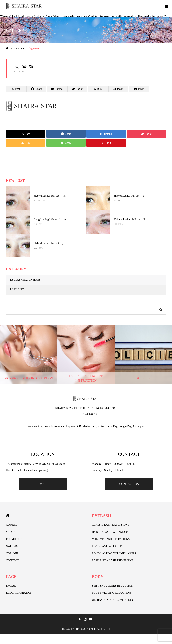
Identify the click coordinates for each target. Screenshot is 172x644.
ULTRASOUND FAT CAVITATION (113, 600)
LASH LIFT (17, 290)
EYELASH (102, 516)
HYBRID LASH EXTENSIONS (110, 532)
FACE (11, 577)
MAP (43, 484)
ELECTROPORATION (19, 593)
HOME (8, 515)
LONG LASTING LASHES (108, 546)
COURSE (11, 525)
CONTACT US (129, 484)
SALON (11, 532)
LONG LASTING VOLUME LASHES (114, 553)
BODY (98, 577)
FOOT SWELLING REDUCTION (112, 593)
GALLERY (12, 546)
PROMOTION (14, 539)
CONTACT (12, 561)
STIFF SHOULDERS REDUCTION (113, 586)
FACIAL (11, 586)
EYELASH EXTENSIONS (25, 280)
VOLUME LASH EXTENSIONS (111, 539)
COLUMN (12, 553)
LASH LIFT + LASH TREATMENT (113, 561)
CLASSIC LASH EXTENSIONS (111, 525)
